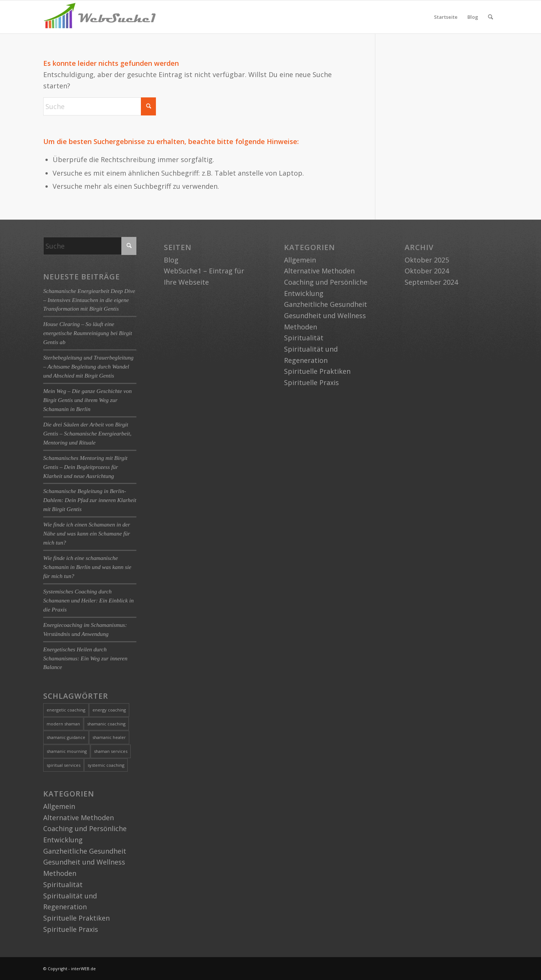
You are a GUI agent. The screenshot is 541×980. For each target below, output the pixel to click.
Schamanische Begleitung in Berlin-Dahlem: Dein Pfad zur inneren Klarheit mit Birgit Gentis (90, 500)
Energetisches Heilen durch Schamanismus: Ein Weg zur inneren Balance (85, 658)
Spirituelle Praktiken (76, 918)
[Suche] (490, 17)
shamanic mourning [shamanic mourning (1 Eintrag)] (67, 751)
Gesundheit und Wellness (84, 862)
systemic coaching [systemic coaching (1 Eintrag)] (106, 765)
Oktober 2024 (427, 271)
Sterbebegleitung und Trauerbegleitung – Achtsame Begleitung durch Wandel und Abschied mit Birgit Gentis (88, 366)
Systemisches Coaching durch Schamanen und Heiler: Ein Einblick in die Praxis (88, 600)
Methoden (60, 873)
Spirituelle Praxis (71, 929)
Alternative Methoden (79, 818)
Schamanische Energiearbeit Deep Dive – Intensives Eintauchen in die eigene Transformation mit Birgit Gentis (89, 300)
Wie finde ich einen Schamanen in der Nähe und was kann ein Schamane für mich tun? (87, 533)
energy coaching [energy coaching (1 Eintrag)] (109, 710)
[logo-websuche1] (100, 17)
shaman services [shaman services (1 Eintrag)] (111, 751)
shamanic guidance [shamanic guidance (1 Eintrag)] (66, 737)
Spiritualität (63, 884)
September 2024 (431, 282)
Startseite (446, 17)
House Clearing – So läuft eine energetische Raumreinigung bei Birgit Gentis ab (88, 333)
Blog (473, 17)
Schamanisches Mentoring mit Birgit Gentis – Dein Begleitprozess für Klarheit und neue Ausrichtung (85, 467)
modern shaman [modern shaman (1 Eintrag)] (63, 724)
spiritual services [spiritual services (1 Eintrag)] (63, 765)
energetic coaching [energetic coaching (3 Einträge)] (66, 710)
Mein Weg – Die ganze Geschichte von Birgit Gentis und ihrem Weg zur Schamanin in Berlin (88, 400)
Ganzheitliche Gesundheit (85, 851)
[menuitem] (490, 17)
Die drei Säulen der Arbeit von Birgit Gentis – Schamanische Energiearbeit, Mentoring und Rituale (87, 433)
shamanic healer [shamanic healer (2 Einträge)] (109, 737)
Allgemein (59, 806)
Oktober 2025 (427, 260)
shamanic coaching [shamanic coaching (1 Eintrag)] (106, 724)
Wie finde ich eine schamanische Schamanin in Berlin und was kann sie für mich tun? (87, 567)
